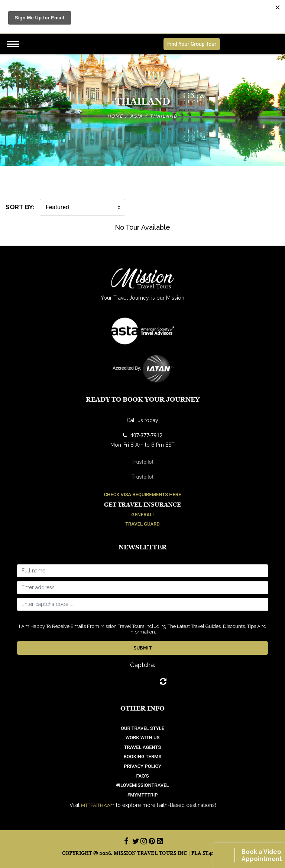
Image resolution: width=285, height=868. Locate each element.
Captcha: (142, 665)
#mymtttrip (142, 795)
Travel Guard (142, 524)
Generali (142, 515)
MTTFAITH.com (98, 805)
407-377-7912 (142, 435)
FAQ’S (142, 776)
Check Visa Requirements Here (143, 494)
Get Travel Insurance (142, 505)
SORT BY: (20, 207)
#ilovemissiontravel (142, 785)
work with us (143, 738)
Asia (137, 116)
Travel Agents (143, 747)
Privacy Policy (142, 766)
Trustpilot (142, 462)
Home (116, 116)
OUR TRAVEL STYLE (142, 728)
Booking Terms (143, 757)
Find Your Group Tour (192, 44)
